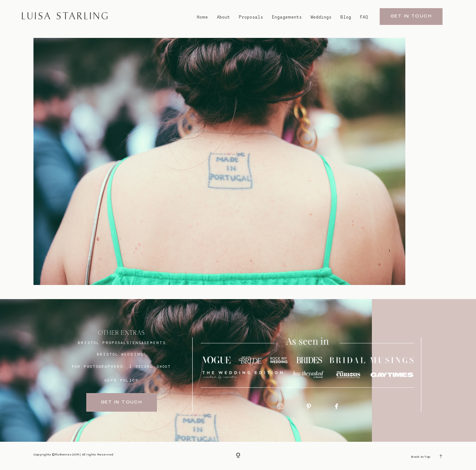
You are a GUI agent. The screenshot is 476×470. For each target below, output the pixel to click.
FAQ (364, 17)
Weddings (321, 17)
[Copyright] (238, 456)
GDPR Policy (122, 380)
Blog (346, 17)
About (223, 17)
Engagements (287, 17)
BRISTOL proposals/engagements (122, 343)
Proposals (251, 17)
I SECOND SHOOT (150, 366)
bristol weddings (121, 354)
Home (202, 17)
